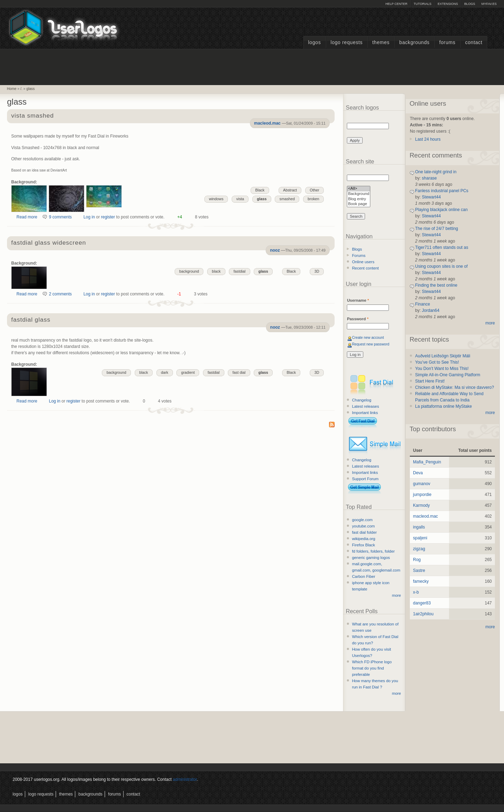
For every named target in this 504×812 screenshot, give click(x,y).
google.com (362, 520)
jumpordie (422, 495)
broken (313, 199)
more (397, 595)
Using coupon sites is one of (441, 266)
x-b (416, 592)
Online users (363, 262)
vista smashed (33, 116)
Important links (365, 413)
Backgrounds (415, 43)
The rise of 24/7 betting (437, 229)
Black (260, 190)
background (189, 271)
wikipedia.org (364, 539)
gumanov (422, 484)
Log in (89, 217)
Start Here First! (430, 381)
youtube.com (363, 526)
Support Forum (365, 479)
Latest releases (366, 406)
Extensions (448, 4)
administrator (185, 779)
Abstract (290, 190)
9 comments (60, 217)
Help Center (396, 4)
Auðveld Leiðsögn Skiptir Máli (443, 356)
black (216, 271)
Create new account (368, 338)
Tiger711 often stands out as (442, 247)
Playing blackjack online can (441, 210)
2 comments (60, 294)
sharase (429, 178)
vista (240, 199)
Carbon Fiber (364, 576)
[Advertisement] (252, 66)
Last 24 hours (428, 139)
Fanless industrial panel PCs (442, 191)
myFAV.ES (489, 4)
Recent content (366, 268)
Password (358, 319)
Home (12, 89)
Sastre (419, 570)
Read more (27, 217)
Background (359, 194)
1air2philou (423, 614)
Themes (381, 43)
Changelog (362, 400)
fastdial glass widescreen (49, 243)
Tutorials (422, 4)
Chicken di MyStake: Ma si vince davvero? (454, 387)
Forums (447, 43)
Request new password (371, 344)
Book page (359, 204)
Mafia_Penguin (427, 462)
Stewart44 (431, 197)
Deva (418, 473)
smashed (287, 199)
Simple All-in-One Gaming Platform (448, 375)
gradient (188, 372)
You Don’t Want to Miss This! (442, 369)
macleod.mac (267, 123)
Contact (474, 43)
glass (30, 89)
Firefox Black (364, 545)
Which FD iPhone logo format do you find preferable (372, 668)
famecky (421, 581)
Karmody (421, 505)
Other (314, 190)
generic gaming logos (371, 558)
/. (21, 89)
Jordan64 (430, 310)
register (108, 217)
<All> (359, 189)
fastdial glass (31, 320)
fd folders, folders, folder (373, 551)
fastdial (239, 271)
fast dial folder (365, 532)
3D (317, 271)
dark (165, 372)
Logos (314, 43)
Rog (417, 560)
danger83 (422, 603)
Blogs (470, 4)
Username (358, 300)
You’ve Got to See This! (437, 362)
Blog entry (359, 199)
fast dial (239, 372)
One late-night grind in (436, 172)
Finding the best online (436, 285)
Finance (423, 304)
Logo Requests (346, 43)
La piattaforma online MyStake (443, 406)
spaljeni (420, 538)
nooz (275, 250)
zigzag (419, 549)
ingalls (419, 527)
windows (216, 199)
